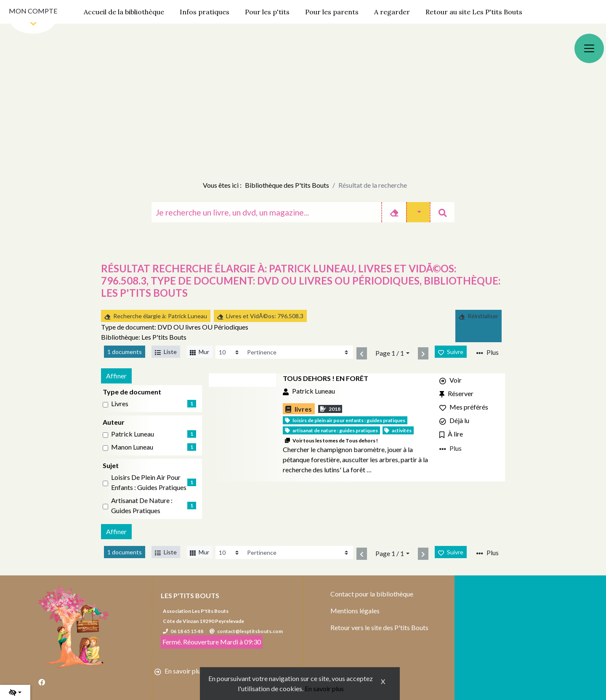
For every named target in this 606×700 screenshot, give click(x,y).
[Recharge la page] (230, 352)
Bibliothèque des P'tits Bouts (287, 185)
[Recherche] (266, 212)
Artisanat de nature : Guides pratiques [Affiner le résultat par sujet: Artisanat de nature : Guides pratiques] (142, 505)
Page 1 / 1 (390, 353)
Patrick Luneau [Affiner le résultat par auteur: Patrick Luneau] (133, 434)
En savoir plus (324, 688)
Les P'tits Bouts (190, 595)
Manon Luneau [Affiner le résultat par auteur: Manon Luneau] (132, 447)
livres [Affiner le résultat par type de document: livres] (120, 403)
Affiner (116, 376)
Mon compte (33, 11)
